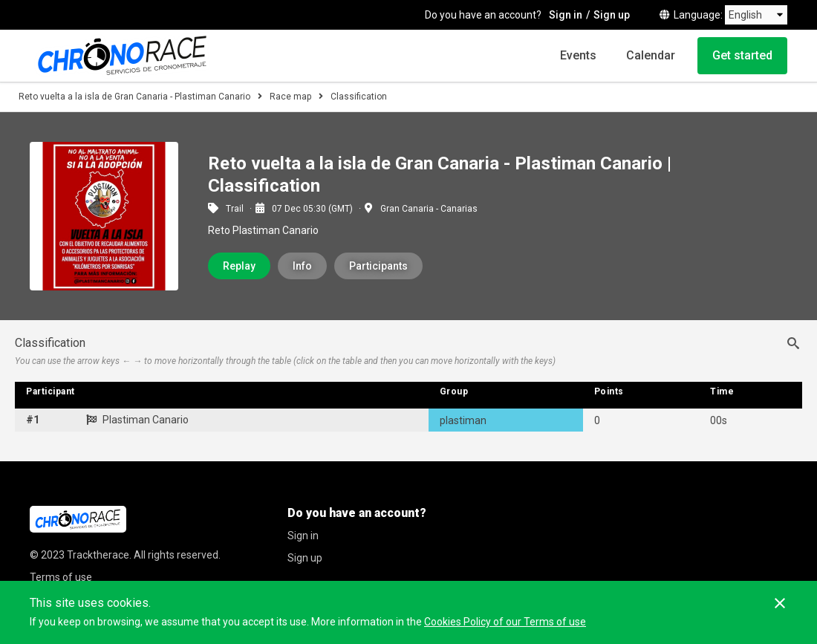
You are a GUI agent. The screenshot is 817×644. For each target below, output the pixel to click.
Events (578, 55)
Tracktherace (98, 555)
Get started (742, 55)
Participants (378, 266)
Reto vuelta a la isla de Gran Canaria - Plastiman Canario (134, 97)
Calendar (651, 55)
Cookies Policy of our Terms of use (505, 622)
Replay (239, 266)
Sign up (612, 15)
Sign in (566, 15)
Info (302, 266)
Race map (290, 97)
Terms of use (61, 577)
